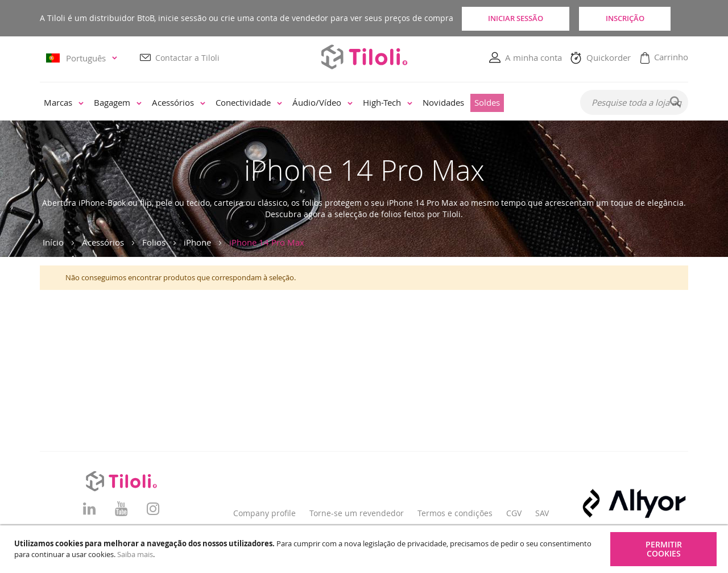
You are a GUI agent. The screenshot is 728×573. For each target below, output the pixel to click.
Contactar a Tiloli (187, 58)
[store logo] (364, 57)
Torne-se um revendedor (357, 513)
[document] (365, 549)
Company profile (264, 513)
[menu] (302, 103)
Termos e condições (455, 513)
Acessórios (103, 242)
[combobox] (634, 103)
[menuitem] (64, 103)
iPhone (197, 242)
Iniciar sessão (515, 18)
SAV (542, 513)
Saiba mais (135, 554)
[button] (83, 58)
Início (53, 242)
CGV (514, 513)
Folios (154, 242)
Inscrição (637, 18)
